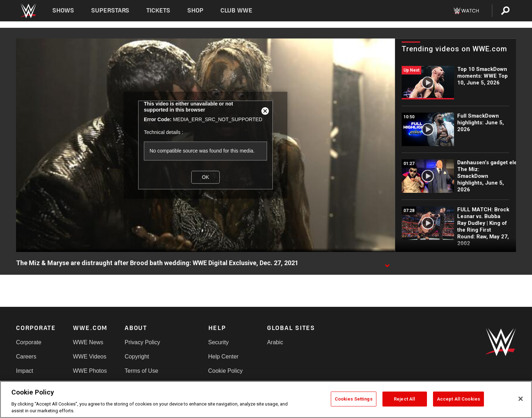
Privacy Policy (142, 342)
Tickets (158, 11)
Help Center (223, 357)
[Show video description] (387, 263)
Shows (63, 11)
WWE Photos (90, 371)
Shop (195, 11)
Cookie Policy (226, 371)
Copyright (137, 357)
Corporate (29, 342)
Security (219, 342)
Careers (26, 357)
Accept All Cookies (458, 399)
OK (205, 177)
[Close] (521, 399)
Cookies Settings (354, 399)
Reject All (405, 399)
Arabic (275, 342)
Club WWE (236, 11)
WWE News (88, 342)
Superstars (110, 11)
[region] (266, 399)
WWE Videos (90, 357)
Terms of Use (141, 371)
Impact (25, 371)
